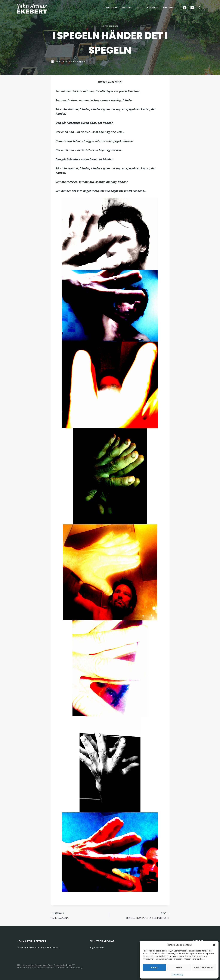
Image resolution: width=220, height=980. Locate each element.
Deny (179, 967)
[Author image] (52, 61)
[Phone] (200, 8)
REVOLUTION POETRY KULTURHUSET (141, 915)
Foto (140, 8)
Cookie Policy (178, 974)
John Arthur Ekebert (67, 61)
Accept (154, 967)
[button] (214, 945)
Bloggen (112, 8)
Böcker (127, 8)
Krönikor (153, 8)
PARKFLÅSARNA (79, 915)
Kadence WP (69, 965)
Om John (169, 8)
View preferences (204, 967)
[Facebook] (185, 8)
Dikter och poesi (110, 26)
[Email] (192, 8)
